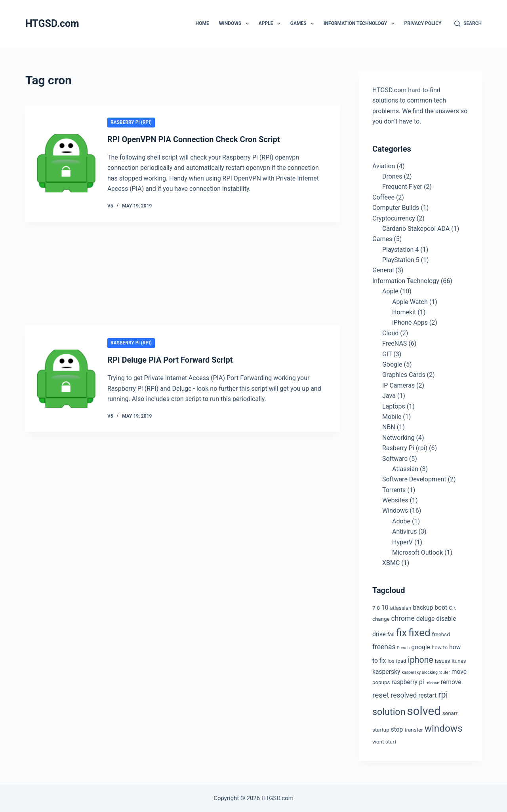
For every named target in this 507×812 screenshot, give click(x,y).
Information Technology (360, 24)
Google (392, 364)
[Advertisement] (183, 275)
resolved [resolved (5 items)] (404, 695)
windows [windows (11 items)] (444, 728)
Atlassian (405, 469)
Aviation (384, 166)
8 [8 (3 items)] (378, 608)
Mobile (392, 417)
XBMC (391, 563)
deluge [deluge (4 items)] (426, 619)
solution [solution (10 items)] (389, 712)
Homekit (404, 312)
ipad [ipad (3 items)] (401, 661)
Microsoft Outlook (417, 552)
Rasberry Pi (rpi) (131, 122)
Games (304, 24)
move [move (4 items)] (459, 672)
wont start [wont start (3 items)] (384, 742)
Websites (395, 500)
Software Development (414, 479)
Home (202, 23)
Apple (271, 24)
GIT (387, 354)
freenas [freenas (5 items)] (384, 647)
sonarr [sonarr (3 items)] (450, 713)
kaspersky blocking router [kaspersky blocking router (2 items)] (426, 672)
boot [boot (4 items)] (441, 608)
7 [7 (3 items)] (374, 608)
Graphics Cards (404, 375)
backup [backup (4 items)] (423, 608)
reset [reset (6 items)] (381, 695)
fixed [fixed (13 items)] (419, 633)
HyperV (402, 542)
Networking (398, 438)
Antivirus (405, 532)
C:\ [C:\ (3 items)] (452, 608)
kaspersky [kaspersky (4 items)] (386, 672)
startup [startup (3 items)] (381, 730)
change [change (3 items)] (381, 619)
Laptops (394, 406)
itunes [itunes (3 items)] (459, 661)
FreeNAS (395, 343)
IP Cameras (398, 385)
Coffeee (383, 197)
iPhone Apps (410, 322)
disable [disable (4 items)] (446, 619)
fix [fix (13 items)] (401, 633)
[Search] (468, 24)
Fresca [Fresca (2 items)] (404, 648)
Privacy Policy (423, 23)
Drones (392, 176)
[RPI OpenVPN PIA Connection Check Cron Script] (66, 163)
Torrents (394, 490)
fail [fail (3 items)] (391, 634)
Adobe (401, 521)
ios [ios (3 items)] (391, 661)
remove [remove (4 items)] (451, 682)
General (383, 270)
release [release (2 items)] (432, 683)
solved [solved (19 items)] (424, 711)
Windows (235, 24)
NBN (389, 427)
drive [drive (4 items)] (379, 634)
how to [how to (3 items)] (440, 648)
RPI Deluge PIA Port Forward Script (170, 360)
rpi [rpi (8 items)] (443, 695)
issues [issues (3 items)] (442, 661)
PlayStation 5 (401, 260)
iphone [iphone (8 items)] (421, 660)
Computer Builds (396, 208)
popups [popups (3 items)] (381, 682)
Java (389, 396)
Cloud (390, 333)
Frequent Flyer (402, 187)
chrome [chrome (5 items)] (403, 618)
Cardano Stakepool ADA (416, 229)
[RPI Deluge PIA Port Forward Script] (66, 379)
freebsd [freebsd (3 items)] (441, 634)
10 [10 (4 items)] (385, 608)
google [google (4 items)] (421, 647)
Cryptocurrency (394, 218)
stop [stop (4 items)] (397, 729)
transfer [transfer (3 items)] (414, 730)
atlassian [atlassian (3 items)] (401, 608)
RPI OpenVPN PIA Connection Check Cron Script (194, 139)
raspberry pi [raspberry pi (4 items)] (408, 682)
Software (395, 459)
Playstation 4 (400, 250)
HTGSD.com (52, 24)
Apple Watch (410, 302)
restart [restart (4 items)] (427, 695)
